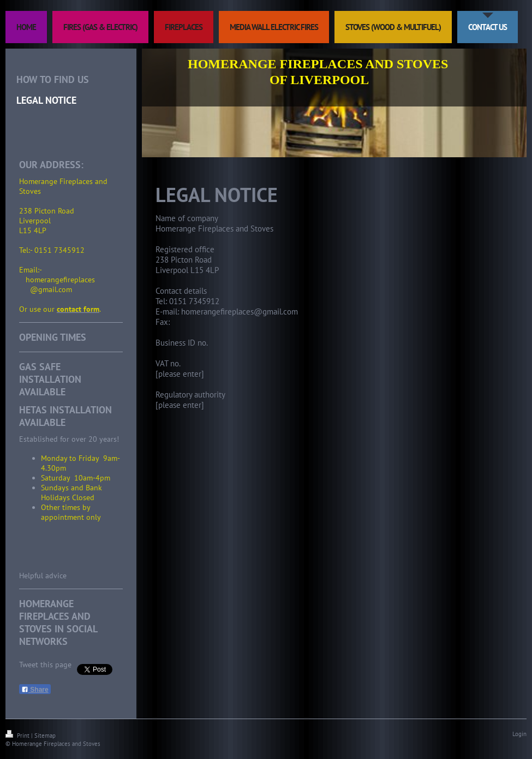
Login (519, 734)
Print (18, 736)
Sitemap (45, 736)
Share (35, 690)
